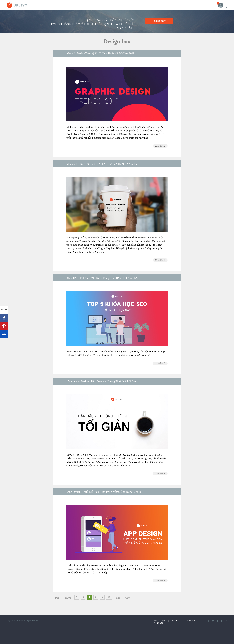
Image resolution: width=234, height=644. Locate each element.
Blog (175, 621)
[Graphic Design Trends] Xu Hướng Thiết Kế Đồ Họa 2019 (100, 53)
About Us (159, 621)
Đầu (57, 598)
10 (109, 597)
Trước (68, 598)
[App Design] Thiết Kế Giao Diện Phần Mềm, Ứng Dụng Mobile (104, 492)
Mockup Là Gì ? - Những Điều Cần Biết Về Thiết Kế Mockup (102, 164)
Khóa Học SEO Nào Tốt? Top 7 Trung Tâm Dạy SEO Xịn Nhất (102, 278)
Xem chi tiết (160, 146)
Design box (117, 41)
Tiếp (118, 598)
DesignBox (192, 621)
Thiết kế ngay (159, 21)
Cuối (128, 598)
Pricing (158, 623)
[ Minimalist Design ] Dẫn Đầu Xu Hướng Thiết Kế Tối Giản (102, 381)
